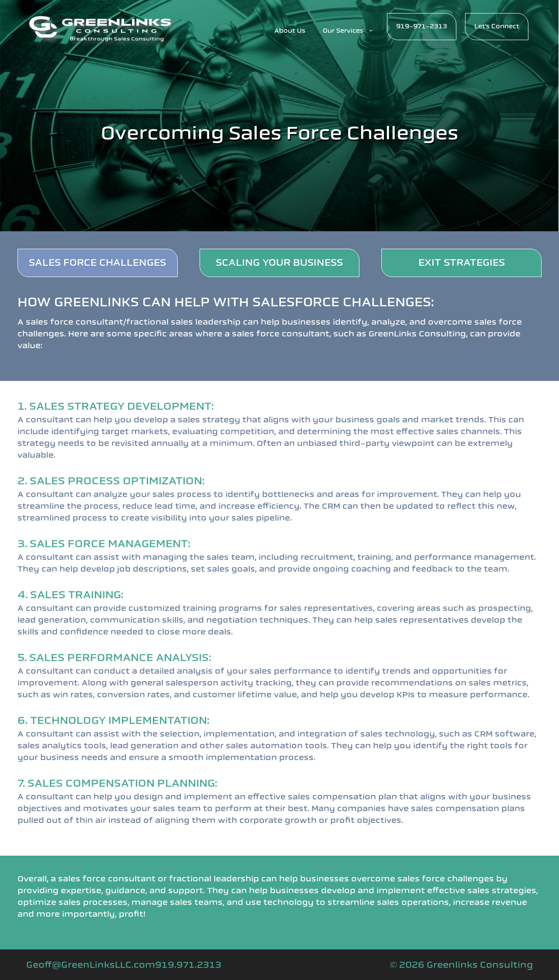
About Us (290, 31)
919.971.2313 (188, 965)
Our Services (353, 31)
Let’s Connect (497, 26)
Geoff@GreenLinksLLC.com (91, 965)
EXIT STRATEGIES (462, 263)
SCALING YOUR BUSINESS (279, 263)
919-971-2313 (422, 26)
